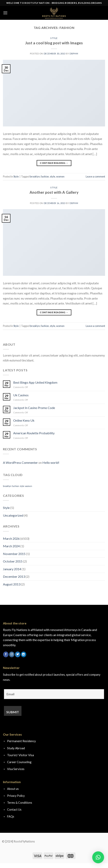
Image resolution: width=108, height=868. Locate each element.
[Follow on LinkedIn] (24, 654)
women (60, 176)
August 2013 (12, 584)
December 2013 (14, 576)
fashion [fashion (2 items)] (15, 486)
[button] (98, 857)
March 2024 (11, 546)
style (53, 176)
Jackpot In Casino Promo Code (34, 408)
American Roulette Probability (34, 433)
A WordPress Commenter (20, 462)
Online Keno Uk (24, 420)
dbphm (74, 54)
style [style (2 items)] (22, 486)
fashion (45, 176)
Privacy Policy (16, 796)
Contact (12, 810)
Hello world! (51, 462)
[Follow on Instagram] (12, 654)
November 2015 (14, 554)
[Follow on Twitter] (18, 654)
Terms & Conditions (20, 803)
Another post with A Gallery (54, 192)
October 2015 (13, 561)
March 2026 (11, 538)
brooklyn (35, 176)
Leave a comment (95, 176)
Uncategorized (13, 515)
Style (54, 38)
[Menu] (5, 13)
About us (13, 789)
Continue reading (54, 163)
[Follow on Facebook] (6, 654)
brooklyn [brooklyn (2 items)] (7, 486)
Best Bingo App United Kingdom (35, 382)
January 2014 (12, 569)
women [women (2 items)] (29, 486)
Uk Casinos (21, 395)
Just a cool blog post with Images (54, 43)
